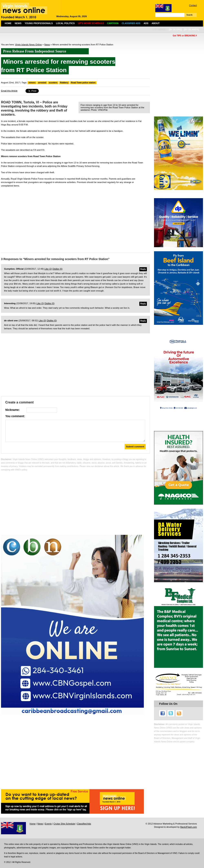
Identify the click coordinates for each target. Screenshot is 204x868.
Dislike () (57, 269)
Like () (48, 269)
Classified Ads (84, 824)
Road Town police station (83, 83)
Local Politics (65, 23)
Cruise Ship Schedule (64, 824)
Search (189, 15)
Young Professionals (39, 23)
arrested (42, 83)
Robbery (64, 83)
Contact (193, 5)
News (18, 23)
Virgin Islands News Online (28, 45)
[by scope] (175, 29)
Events (48, 824)
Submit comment (135, 447)
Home (8, 23)
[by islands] (191, 29)
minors (32, 83)
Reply (143, 269)
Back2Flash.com (189, 827)
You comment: (15, 416)
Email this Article (9, 91)
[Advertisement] (75, 219)
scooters (53, 83)
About (156, 23)
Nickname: (13, 410)
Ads (146, 23)
